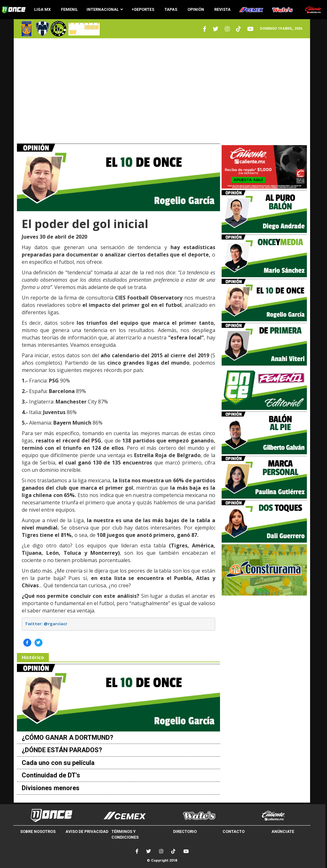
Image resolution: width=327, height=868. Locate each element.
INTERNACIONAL (105, 9)
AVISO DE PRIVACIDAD (87, 831)
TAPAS (171, 9)
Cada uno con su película (58, 763)
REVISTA (222, 9)
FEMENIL (69, 9)
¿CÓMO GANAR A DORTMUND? (68, 738)
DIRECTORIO (185, 831)
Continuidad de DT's (51, 775)
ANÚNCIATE (283, 831)
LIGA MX (42, 9)
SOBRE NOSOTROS (38, 831)
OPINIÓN (196, 9)
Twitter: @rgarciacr (46, 624)
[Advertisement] (162, 91)
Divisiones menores (51, 788)
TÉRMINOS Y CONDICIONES (125, 834)
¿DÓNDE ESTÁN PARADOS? (62, 750)
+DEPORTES (143, 9)
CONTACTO (234, 831)
